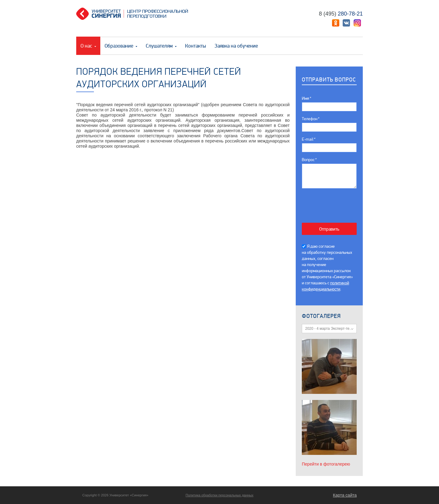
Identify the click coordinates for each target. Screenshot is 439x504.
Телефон (310, 119)
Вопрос (309, 160)
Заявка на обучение (236, 46)
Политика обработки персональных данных (220, 495)
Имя (306, 98)
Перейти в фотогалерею (326, 464)
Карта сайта (345, 495)
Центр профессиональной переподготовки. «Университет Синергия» (134, 14)
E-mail (308, 139)
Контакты (196, 46)
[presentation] (332, 202)
